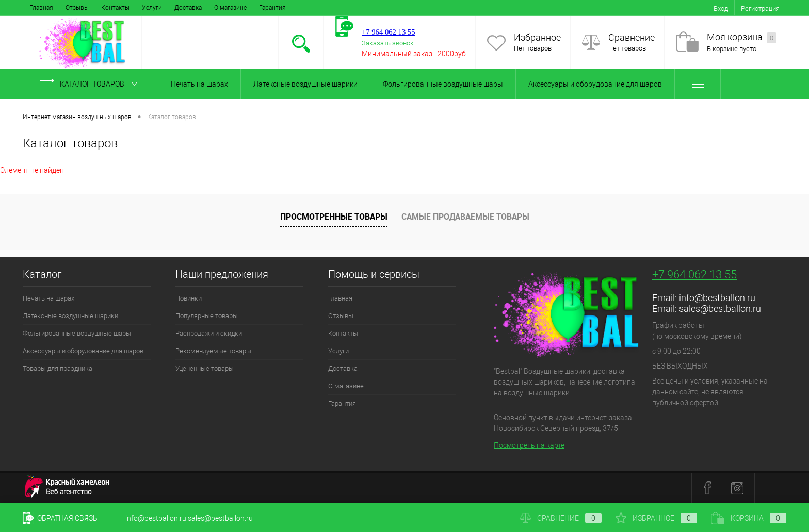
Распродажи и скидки (209, 333)
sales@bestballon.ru (720, 309)
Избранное (537, 37)
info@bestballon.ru (717, 298)
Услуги (152, 8)
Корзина (749, 518)
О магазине (230, 8)
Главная (41, 8)
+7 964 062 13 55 (694, 275)
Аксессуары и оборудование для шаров (595, 84)
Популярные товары (207, 316)
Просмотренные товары (334, 217)
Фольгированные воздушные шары (443, 84)
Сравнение (632, 37)
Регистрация (760, 9)
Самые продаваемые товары (465, 217)
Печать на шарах (199, 84)
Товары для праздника (58, 368)
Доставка (188, 8)
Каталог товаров (91, 84)
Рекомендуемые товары (213, 351)
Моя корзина (742, 37)
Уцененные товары (205, 368)
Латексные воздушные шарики (305, 84)
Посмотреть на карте (529, 445)
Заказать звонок (388, 43)
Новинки (189, 298)
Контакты (115, 8)
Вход (721, 9)
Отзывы (77, 8)
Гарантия (272, 8)
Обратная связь (60, 518)
